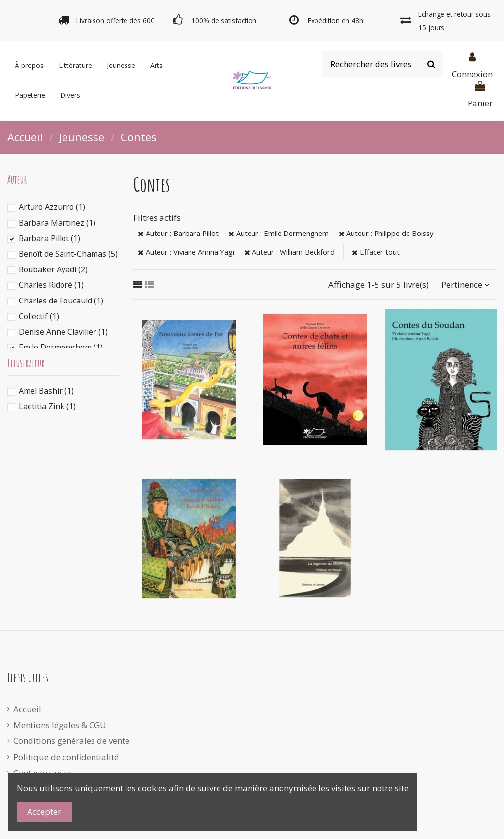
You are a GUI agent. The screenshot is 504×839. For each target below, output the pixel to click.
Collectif (39, 316)
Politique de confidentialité (66, 757)
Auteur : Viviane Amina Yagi (186, 252)
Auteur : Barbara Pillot (178, 233)
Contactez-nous (43, 773)
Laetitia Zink (47, 406)
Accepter (44, 812)
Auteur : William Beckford (289, 252)
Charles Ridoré (51, 285)
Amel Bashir (46, 391)
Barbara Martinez (57, 223)
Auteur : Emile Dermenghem (279, 233)
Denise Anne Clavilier (63, 332)
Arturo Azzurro (52, 207)
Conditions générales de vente (71, 741)
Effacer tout (376, 252)
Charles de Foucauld (61, 301)
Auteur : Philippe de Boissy (386, 233)
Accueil (27, 709)
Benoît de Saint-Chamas (68, 254)
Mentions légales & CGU (60, 725)
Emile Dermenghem (61, 347)
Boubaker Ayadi (53, 269)
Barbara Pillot (49, 238)
